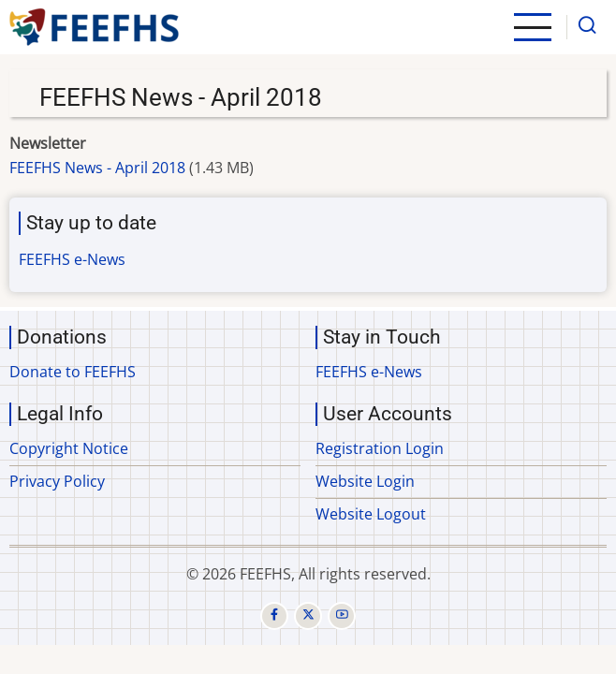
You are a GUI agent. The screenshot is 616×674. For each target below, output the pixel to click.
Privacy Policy (57, 481)
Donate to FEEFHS (73, 372)
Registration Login (380, 448)
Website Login (365, 481)
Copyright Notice (69, 448)
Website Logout (371, 514)
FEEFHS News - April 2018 (97, 168)
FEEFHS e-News (72, 259)
